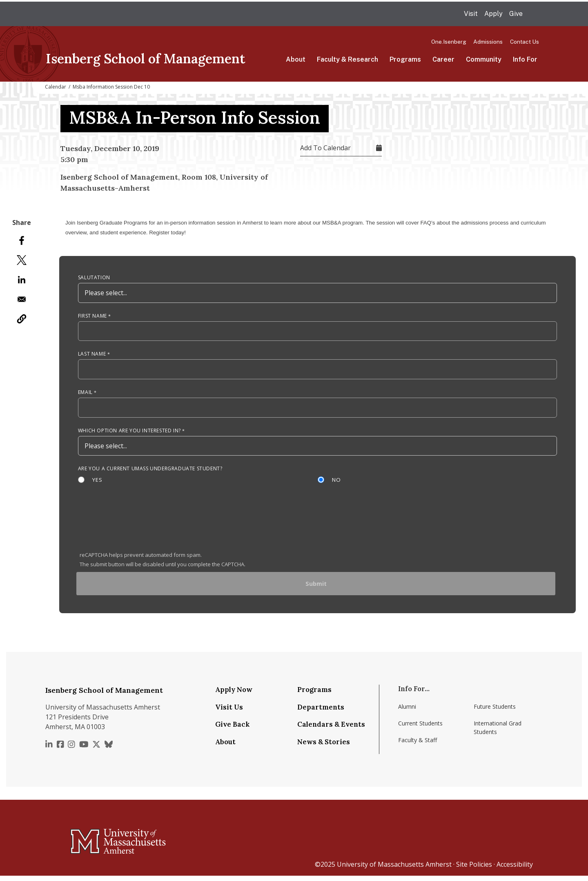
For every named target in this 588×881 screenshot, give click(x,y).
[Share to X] (22, 260)
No (337, 484)
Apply (493, 14)
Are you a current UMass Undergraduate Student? (150, 472)
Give (516, 14)
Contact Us (525, 42)
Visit (471, 14)
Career (443, 59)
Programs (405, 59)
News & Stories (324, 747)
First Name (92, 317)
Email (85, 395)
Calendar (56, 87)
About (296, 59)
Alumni (407, 712)
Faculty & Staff (418, 745)
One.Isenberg (449, 42)
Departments (321, 712)
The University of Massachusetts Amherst (130, 14)
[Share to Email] (22, 299)
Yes (98, 484)
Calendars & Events (331, 730)
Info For (525, 59)
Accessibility (515, 870)
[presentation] (142, 526)
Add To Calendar (325, 148)
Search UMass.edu (534, 14)
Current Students (420, 729)
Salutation (94, 278)
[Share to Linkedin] (22, 280)
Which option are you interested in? (129, 433)
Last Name (92, 356)
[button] (22, 319)
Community (484, 59)
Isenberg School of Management (146, 59)
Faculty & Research (347, 59)
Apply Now (234, 695)
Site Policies (474, 870)
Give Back (232, 730)
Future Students (495, 712)
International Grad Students (498, 733)
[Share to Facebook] (22, 240)
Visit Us (229, 712)
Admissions (488, 42)
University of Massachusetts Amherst (394, 870)
